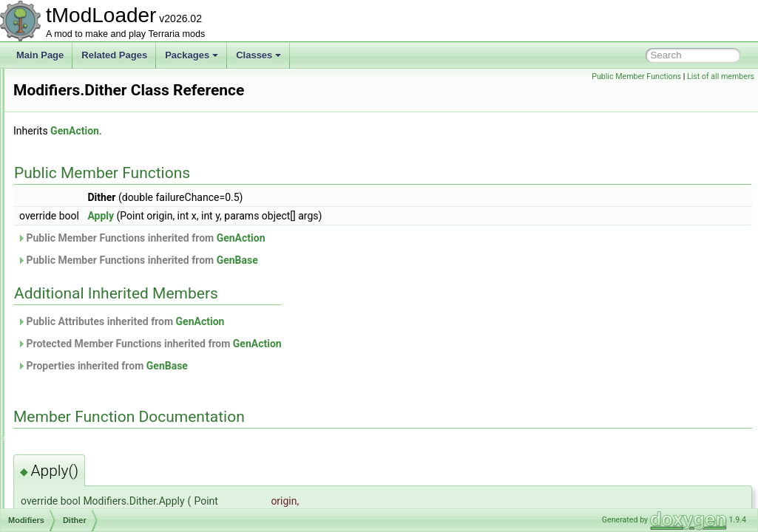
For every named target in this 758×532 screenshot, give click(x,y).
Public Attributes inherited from (305, 321)
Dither (72, 296)
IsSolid (74, 409)
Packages (192, 55)
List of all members (721, 76)
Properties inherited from (287, 366)
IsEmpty (77, 377)
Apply (285, 216)
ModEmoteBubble (84, 198)
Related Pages (114, 55)
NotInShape (84, 458)
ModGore (67, 214)
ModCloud (69, 100)
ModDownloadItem (86, 166)
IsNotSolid (81, 393)
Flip (68, 328)
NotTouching (85, 474)
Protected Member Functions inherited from (334, 344)
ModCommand (78, 117)
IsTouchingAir (87, 442)
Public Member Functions (636, 76)
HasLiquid (80, 344)
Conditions (82, 279)
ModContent (73, 149)
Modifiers (67, 247)
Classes (258, 55)
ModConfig (70, 133)
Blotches (78, 263)
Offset (72, 491)
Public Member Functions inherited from (326, 238)
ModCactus (71, 84)
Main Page (40, 55)
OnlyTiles (79, 507)
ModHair (65, 231)
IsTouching (82, 426)
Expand (76, 312)
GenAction (260, 131)
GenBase (422, 260)
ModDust (67, 182)
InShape (77, 361)
